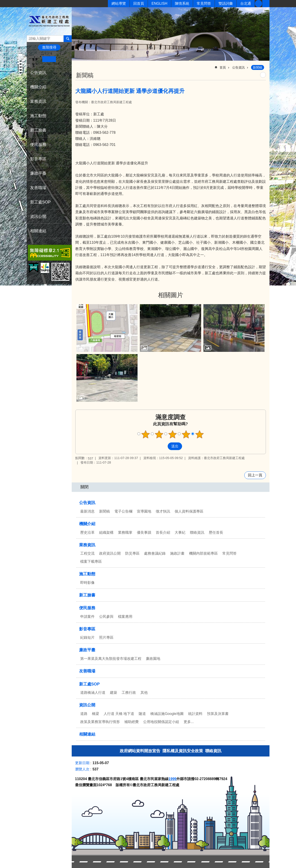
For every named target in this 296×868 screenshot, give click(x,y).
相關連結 (38, 231)
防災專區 (132, 553)
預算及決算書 (218, 714)
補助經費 (131, 722)
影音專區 (38, 159)
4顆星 (186, 434)
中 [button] (49, 59)
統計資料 (195, 714)
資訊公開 (38, 216)
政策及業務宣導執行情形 (100, 722)
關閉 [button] (85, 487)
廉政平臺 (38, 173)
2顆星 (159, 434)
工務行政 (129, 693)
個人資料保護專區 (189, 511)
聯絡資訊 (197, 532)
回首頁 (139, 3)
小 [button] (35, 59)
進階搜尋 (49, 47)
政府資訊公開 (110, 553)
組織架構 (106, 532)
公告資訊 (38, 73)
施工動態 (38, 116)
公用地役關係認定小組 (161, 722)
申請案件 (87, 617)
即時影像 (87, 583)
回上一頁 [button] (255, 475)
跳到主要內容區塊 (2, 2)
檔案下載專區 (91, 561)
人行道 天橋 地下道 (119, 714)
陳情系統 (182, 3)
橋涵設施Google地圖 (167, 714)
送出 (163, 446)
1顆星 (145, 434)
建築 (114, 693)
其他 (144, 693)
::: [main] (78, 66)
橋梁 (96, 714)
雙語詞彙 (226, 3)
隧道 (142, 714)
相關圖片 (171, 295)
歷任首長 (216, 532)
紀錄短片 (87, 637)
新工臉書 (258, 4)
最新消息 (87, 511)
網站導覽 (119, 3)
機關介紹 (38, 87)
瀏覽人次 (82, 769)
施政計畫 (177, 553)
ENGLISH (159, 3)
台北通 (246, 3)
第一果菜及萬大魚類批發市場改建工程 (111, 659)
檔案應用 (125, 617)
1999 (173, 779)
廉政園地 (153, 659)
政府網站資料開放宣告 (140, 751)
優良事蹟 (144, 532)
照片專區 (106, 637)
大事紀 (180, 532)
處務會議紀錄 (155, 553)
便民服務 (38, 145)
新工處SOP (40, 202)
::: (29, 65)
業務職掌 (125, 532)
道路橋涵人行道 (93, 693)
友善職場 (38, 188)
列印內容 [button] (263, 75)
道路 (84, 714)
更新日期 (82, 763)
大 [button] (63, 59)
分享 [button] (266, 4)
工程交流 (87, 553)
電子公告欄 (123, 511)
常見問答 (204, 3)
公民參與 (106, 617)
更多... (189, 722)
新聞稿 (258, 67)
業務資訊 (38, 101)
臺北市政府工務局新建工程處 (49, 21)
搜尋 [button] (68, 39)
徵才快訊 (163, 511)
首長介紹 (163, 532)
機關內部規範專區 (203, 553)
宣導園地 (144, 511)
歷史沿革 (87, 532)
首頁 (223, 67)
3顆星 (172, 434)
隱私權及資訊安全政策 (183, 751)
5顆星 (199, 434)
